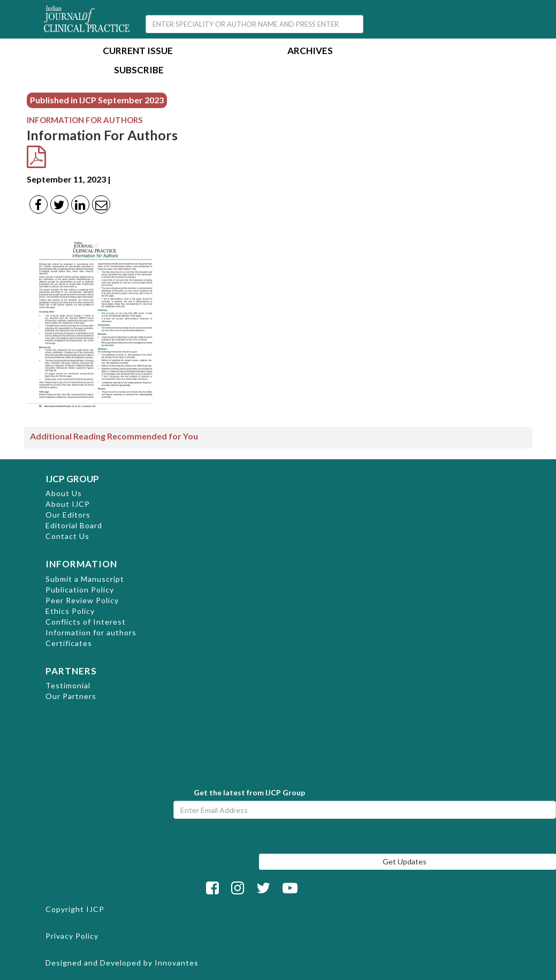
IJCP (95, 909)
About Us (64, 493)
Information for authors (91, 632)
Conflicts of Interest (86, 622)
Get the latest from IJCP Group (249, 792)
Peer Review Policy (82, 600)
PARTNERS (71, 671)
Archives (310, 52)
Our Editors (68, 515)
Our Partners (71, 696)
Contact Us (67, 536)
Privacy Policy (72, 936)
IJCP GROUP (72, 479)
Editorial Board (74, 525)
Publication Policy (80, 590)
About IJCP (68, 504)
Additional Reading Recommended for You (114, 436)
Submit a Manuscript (85, 579)
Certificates (69, 643)
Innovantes (177, 963)
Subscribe (139, 71)
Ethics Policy (70, 611)
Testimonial (68, 685)
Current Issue (138, 52)
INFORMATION (81, 564)
